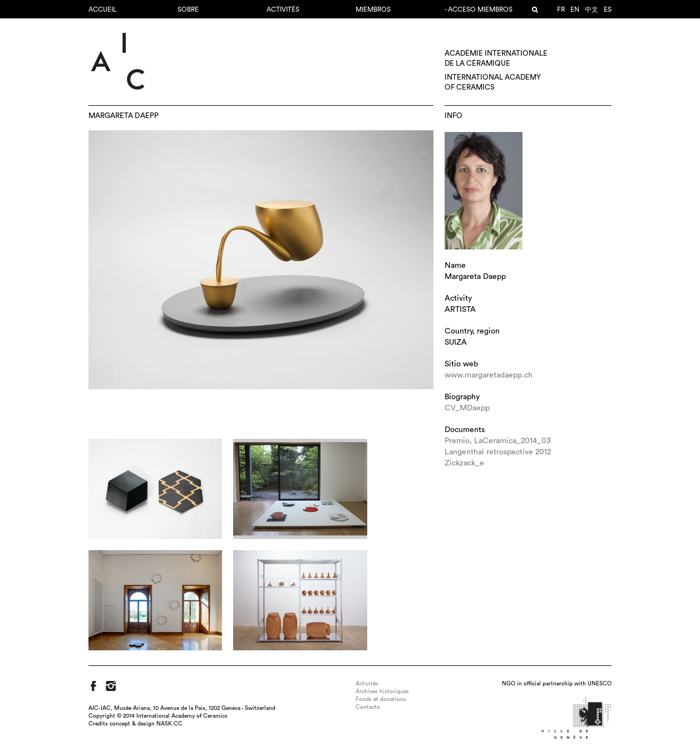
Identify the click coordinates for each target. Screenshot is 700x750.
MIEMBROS (373, 9)
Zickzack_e (464, 463)
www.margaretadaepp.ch (489, 375)
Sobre (188, 9)
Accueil (103, 9)
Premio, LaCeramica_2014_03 (498, 441)
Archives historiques (382, 692)
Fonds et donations (381, 699)
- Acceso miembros (479, 9)
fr (561, 9)
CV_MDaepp (467, 408)
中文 (591, 9)
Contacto (368, 707)
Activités (283, 9)
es (608, 9)
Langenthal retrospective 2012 (498, 452)
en (575, 9)
